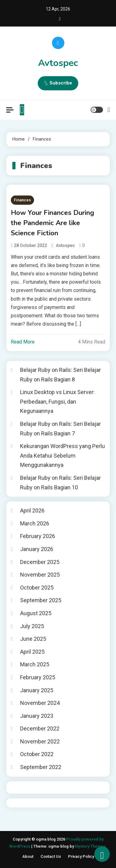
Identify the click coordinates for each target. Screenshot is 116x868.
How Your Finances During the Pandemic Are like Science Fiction (52, 223)
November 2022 (40, 741)
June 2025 (33, 639)
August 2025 (36, 613)
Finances (22, 200)
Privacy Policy (81, 856)
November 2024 (40, 703)
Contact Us (51, 856)
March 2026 (35, 523)
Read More (23, 342)
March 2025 (35, 664)
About (28, 856)
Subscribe (58, 83)
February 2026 (38, 536)
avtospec (65, 245)
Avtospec (58, 63)
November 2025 (40, 575)
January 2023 (37, 716)
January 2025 (37, 690)
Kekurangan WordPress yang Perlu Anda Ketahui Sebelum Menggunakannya (62, 455)
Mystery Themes (90, 846)
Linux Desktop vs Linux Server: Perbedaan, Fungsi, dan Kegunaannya (57, 401)
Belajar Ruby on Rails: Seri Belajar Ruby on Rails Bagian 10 (60, 483)
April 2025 (32, 652)
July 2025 (32, 626)
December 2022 (40, 728)
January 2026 (37, 549)
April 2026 (32, 510)
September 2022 (41, 767)
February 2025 (38, 677)
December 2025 (40, 562)
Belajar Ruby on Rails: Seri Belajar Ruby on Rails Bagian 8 (60, 375)
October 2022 (37, 754)
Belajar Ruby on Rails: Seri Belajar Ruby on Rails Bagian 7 (60, 429)
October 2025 (37, 588)
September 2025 (41, 600)
